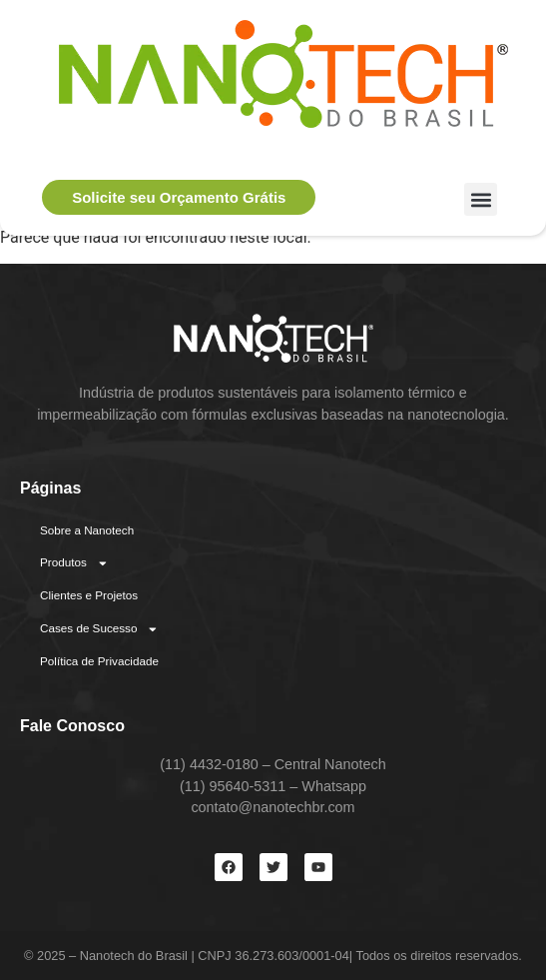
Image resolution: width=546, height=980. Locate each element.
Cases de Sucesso (99, 629)
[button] (481, 199)
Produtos (74, 563)
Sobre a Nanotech (87, 530)
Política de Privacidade (99, 661)
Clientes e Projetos (89, 595)
